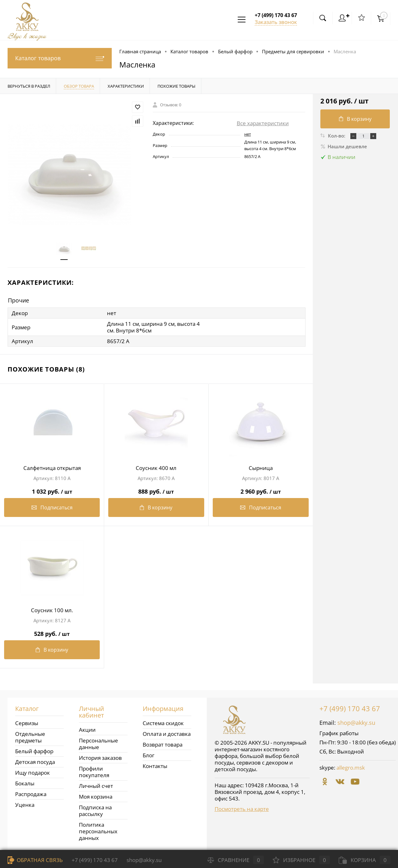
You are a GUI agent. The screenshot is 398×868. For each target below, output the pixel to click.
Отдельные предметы (30, 737)
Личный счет (96, 786)
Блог (149, 755)
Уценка (25, 805)
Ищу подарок (33, 773)
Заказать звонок (276, 22)
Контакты (155, 766)
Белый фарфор (34, 751)
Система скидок (163, 723)
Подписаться (52, 507)
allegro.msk (351, 768)
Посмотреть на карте (242, 809)
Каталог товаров (60, 58)
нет (248, 134)
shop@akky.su (356, 723)
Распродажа (31, 794)
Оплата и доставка (167, 734)
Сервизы (27, 723)
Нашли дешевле (344, 146)
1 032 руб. (52, 489)
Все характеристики (263, 123)
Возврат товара (163, 745)
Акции (87, 730)
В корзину (156, 507)
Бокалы (25, 783)
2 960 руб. (261, 489)
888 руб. (156, 489)
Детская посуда (35, 762)
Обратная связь (35, 860)
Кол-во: (337, 136)
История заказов (100, 758)
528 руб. (52, 631)
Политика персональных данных (98, 831)
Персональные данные (98, 744)
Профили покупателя (94, 772)
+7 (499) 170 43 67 (350, 708)
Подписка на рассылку (95, 811)
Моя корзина (96, 797)
